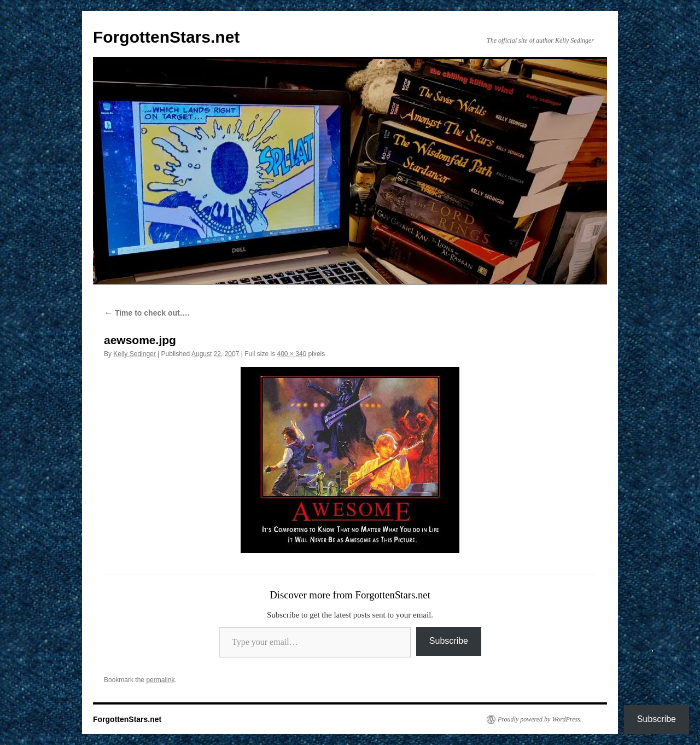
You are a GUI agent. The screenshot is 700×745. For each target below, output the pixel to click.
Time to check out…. (147, 313)
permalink (160, 680)
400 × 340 (292, 354)
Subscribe (449, 641)
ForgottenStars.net (166, 37)
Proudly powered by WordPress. (540, 719)
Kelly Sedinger (134, 354)
